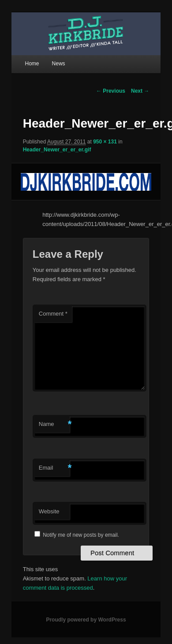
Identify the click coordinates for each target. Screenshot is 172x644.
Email (54, 468)
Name (54, 424)
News (59, 64)
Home (32, 64)
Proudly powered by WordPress (86, 620)
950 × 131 (105, 142)
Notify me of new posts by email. (81, 535)
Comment (53, 314)
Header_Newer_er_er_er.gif (57, 150)
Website (49, 511)
